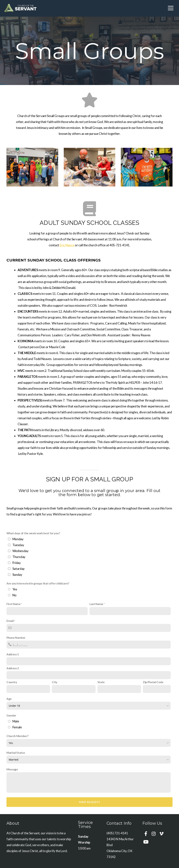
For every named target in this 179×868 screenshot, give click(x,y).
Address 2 (13, 668)
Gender (11, 715)
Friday (17, 563)
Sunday (17, 575)
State (101, 682)
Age (9, 699)
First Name (14, 604)
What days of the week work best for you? (33, 533)
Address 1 (13, 654)
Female (17, 727)
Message (12, 769)
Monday (18, 539)
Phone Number (16, 638)
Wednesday (20, 551)
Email (10, 621)
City (55, 682)
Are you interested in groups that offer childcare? (38, 583)
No (14, 595)
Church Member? (18, 736)
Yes (15, 589)
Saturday (19, 569)
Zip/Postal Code (153, 682)
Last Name (96, 604)
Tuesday (18, 545)
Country (12, 682)
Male (16, 721)
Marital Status (16, 753)
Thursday (19, 557)
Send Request (90, 802)
